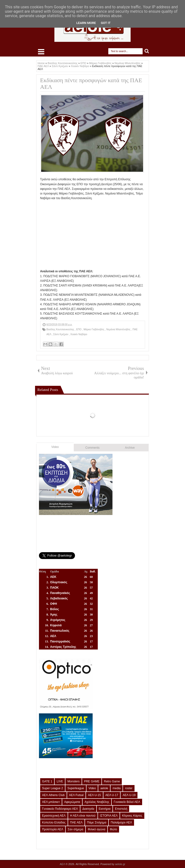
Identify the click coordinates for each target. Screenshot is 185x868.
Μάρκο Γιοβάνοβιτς (94, 329)
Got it (106, 23)
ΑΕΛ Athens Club (53, 795)
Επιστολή (121, 809)
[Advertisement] (93, 235)
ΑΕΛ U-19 (129, 795)
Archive (130, 448)
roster (129, 788)
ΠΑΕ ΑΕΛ (76, 822)
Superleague (76, 788)
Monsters (73, 781)
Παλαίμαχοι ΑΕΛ (121, 822)
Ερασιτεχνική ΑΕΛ (54, 816)
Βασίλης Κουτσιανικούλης (61, 329)
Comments (92, 448)
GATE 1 (47, 781)
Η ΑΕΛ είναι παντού (83, 816)
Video (55, 447)
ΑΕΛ (63, 864)
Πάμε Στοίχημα (97, 822)
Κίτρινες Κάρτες (132, 816)
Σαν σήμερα (75, 829)
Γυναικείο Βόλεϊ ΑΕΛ (127, 802)
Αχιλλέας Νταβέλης (97, 802)
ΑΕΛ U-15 (94, 795)
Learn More (86, 23)
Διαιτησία (88, 809)
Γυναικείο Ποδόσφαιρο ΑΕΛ (60, 809)
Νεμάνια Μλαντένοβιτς (119, 329)
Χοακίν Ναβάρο (79, 334)
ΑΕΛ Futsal (76, 795)
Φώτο (113, 829)
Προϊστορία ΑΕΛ (53, 829)
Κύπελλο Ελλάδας (54, 822)
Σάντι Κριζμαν (61, 334)
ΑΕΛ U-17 (112, 795)
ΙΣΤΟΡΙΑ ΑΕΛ (109, 816)
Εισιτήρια (105, 809)
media (117, 788)
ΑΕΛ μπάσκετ (51, 802)
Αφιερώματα (72, 802)
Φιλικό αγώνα (97, 829)
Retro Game (112, 781)
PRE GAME (92, 781)
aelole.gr (120, 864)
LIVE (60, 781)
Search (147, 51)
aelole (104, 788)
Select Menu (41, 52)
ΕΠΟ (79, 329)
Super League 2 (53, 788)
